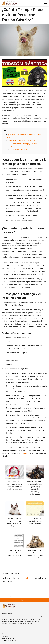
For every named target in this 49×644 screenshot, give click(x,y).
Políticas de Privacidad (9, 641)
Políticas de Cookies (8, 638)
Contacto (5, 636)
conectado (27, 578)
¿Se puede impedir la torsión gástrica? (22, 140)
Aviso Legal (6, 634)
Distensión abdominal (19, 149)
